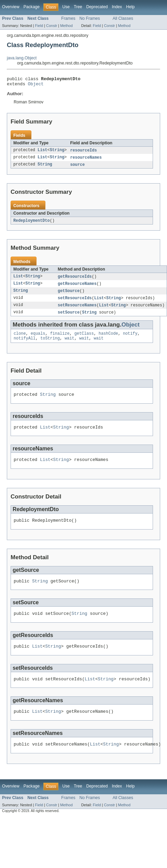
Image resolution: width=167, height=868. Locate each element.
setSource (69, 318)
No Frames (90, 18)
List (42, 153)
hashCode (108, 339)
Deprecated (97, 7)
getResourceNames (77, 288)
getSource (69, 295)
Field (39, 26)
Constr (52, 26)
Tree (78, 7)
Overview (11, 7)
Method (66, 26)
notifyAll (25, 345)
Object (36, 86)
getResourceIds (75, 280)
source (77, 168)
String (57, 153)
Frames (68, 18)
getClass (84, 339)
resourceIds (83, 153)
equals (38, 339)
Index (117, 7)
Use (66, 7)
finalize (60, 339)
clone (20, 339)
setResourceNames (77, 310)
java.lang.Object (22, 58)
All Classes (123, 18)
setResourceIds (75, 303)
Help (130, 7)
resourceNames (86, 160)
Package (32, 7)
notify (130, 339)
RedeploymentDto (32, 224)
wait (69, 345)
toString (50, 345)
